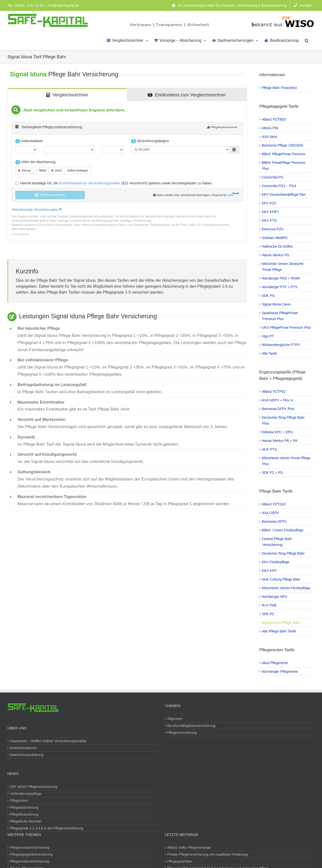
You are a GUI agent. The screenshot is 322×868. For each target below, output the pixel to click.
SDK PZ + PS (273, 473)
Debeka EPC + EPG (278, 432)
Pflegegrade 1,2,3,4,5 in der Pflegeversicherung (47, 828)
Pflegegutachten (180, 861)
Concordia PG (273, 177)
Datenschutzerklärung (27, 755)
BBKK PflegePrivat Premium (284, 154)
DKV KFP (269, 571)
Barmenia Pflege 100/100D (283, 145)
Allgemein (175, 719)
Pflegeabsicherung (24, 807)
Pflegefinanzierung (24, 814)
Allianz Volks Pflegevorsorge (189, 847)
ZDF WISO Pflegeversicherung (34, 787)
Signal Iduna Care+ (277, 304)
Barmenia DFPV (275, 521)
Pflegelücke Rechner (26, 821)
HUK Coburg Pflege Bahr (281, 579)
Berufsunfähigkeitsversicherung (192, 726)
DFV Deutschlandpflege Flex (284, 195)
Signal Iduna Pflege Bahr (281, 623)
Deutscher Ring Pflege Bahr (284, 553)
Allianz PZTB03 (274, 119)
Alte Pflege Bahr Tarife (279, 631)
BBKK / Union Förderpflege (283, 530)
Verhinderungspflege (26, 794)
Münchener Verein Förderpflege (286, 588)
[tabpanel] (127, 171)
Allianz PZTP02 (274, 391)
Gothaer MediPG (275, 238)
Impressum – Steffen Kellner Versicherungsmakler (48, 741)
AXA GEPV (271, 513)
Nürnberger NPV (275, 597)
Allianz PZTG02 (274, 504)
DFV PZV (269, 203)
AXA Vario (270, 137)
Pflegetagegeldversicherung (32, 854)
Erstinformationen (24, 748)
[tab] (67, 95)
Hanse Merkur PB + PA (280, 441)
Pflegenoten (19, 801)
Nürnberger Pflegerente (280, 672)
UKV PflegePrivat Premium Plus (287, 327)
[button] (307, 40)
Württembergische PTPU (281, 345)
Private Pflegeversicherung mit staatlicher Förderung (208, 854)
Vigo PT (268, 336)
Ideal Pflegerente (275, 663)
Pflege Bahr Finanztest (280, 88)
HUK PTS (270, 449)
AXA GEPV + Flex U (278, 400)
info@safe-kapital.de (63, 5)
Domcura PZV (273, 229)
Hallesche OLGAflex (278, 246)
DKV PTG (270, 220)
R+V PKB (269, 605)
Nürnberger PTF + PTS (280, 287)
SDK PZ (268, 614)
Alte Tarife (270, 353)
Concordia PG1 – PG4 (279, 186)
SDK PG (269, 296)
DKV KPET (271, 212)
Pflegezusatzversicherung (30, 847)
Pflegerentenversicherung (30, 861)
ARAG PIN (270, 128)
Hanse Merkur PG (276, 255)
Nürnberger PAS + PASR (281, 278)
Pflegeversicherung (182, 733)
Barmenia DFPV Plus (278, 409)
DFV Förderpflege (276, 562)
